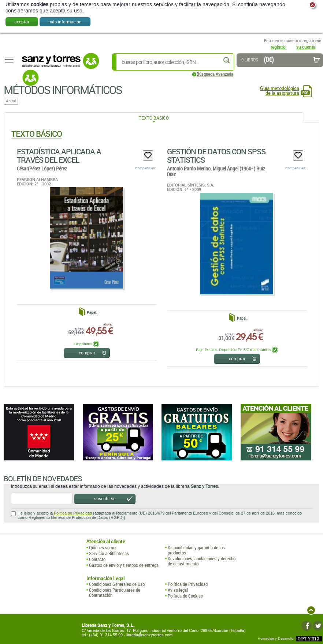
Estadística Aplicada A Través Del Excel (59, 156)
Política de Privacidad (73, 513)
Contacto (97, 559)
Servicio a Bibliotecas (109, 553)
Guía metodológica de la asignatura (280, 91)
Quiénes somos (103, 547)
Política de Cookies (185, 596)
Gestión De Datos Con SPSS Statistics (216, 156)
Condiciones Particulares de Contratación (115, 593)
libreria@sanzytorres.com (149, 635)
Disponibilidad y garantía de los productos (196, 550)
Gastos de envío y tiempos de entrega (124, 565)
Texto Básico (154, 118)
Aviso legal (178, 590)
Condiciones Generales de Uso (117, 584)
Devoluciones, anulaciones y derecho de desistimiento (202, 561)
